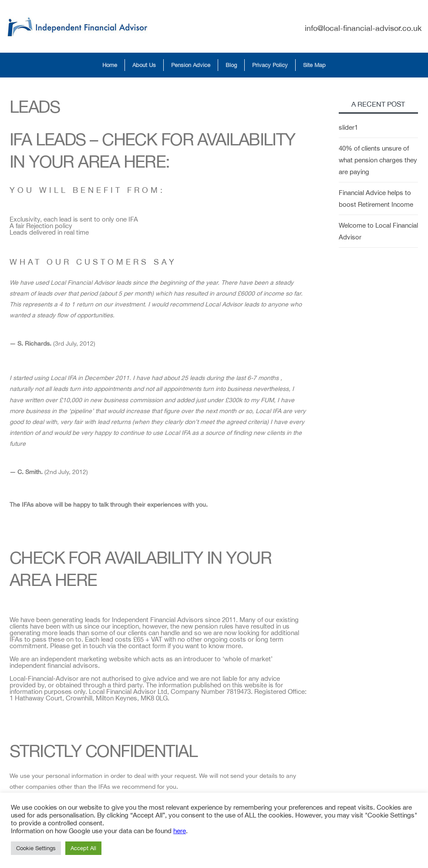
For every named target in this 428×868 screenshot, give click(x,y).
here (180, 831)
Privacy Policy (270, 65)
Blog (231, 65)
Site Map (314, 65)
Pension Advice (191, 65)
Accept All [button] (83, 848)
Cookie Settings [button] (36, 848)
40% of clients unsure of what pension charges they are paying (378, 160)
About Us (144, 65)
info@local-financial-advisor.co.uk (363, 28)
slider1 (348, 127)
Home (110, 65)
